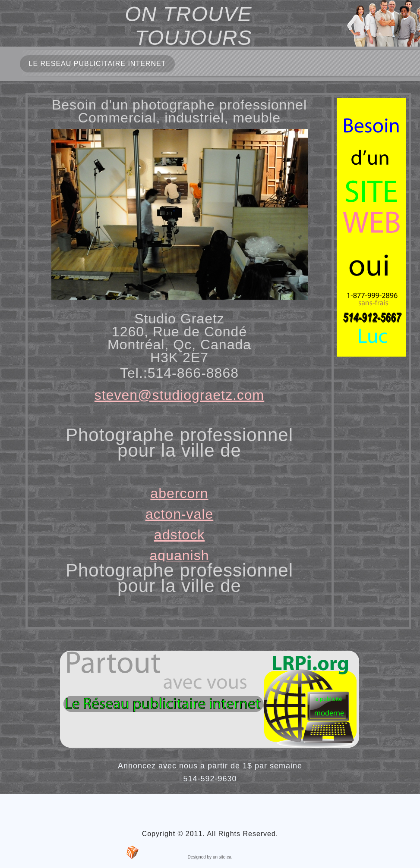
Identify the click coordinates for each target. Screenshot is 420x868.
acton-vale (180, 514)
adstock (179, 535)
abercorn (179, 493)
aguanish (180, 555)
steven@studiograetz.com (179, 395)
